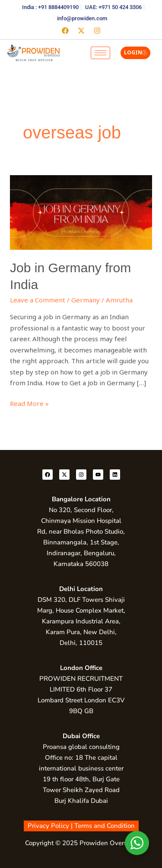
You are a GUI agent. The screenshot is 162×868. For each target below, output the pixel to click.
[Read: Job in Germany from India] (81, 212)
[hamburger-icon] (100, 53)
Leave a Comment (38, 300)
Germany (86, 300)
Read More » (29, 403)
